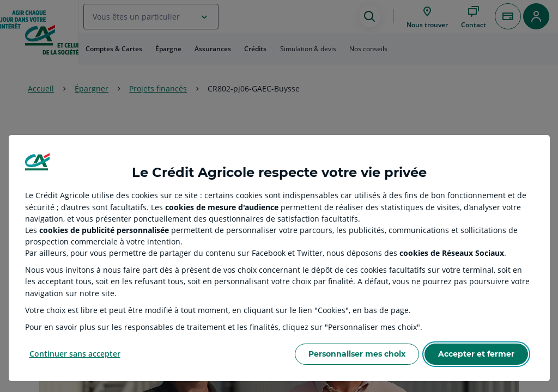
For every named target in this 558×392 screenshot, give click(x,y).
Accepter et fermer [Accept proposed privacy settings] (476, 354)
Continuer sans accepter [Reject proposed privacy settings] (75, 354)
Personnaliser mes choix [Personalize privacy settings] (357, 354)
